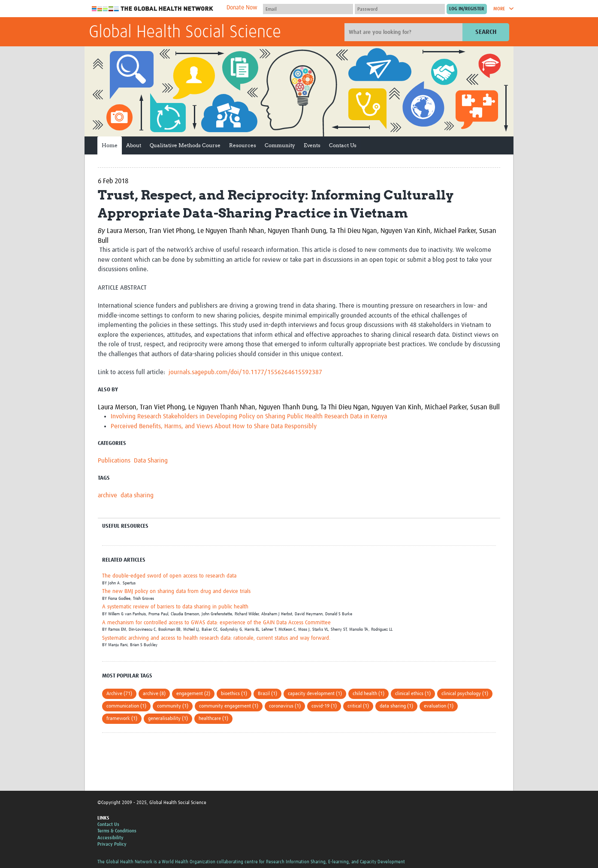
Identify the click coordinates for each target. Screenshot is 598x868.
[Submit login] (467, 9)
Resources (243, 145)
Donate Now (242, 8)
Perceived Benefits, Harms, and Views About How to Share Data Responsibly (214, 426)
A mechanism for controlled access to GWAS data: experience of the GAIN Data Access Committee (216, 623)
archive (107, 495)
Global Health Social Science (185, 33)
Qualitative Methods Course (185, 145)
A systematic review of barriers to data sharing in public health (175, 607)
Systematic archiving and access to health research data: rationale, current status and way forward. (216, 638)
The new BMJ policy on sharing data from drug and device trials (176, 591)
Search (486, 32)
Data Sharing (151, 461)
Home (110, 145)
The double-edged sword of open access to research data (169, 576)
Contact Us (343, 145)
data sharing (137, 495)
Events (312, 145)
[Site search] (405, 32)
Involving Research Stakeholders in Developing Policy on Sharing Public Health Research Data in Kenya (249, 416)
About (134, 145)
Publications (114, 461)
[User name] (308, 9)
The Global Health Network (153, 9)
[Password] (400, 9)
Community (280, 145)
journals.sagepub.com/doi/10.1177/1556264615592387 (245, 372)
